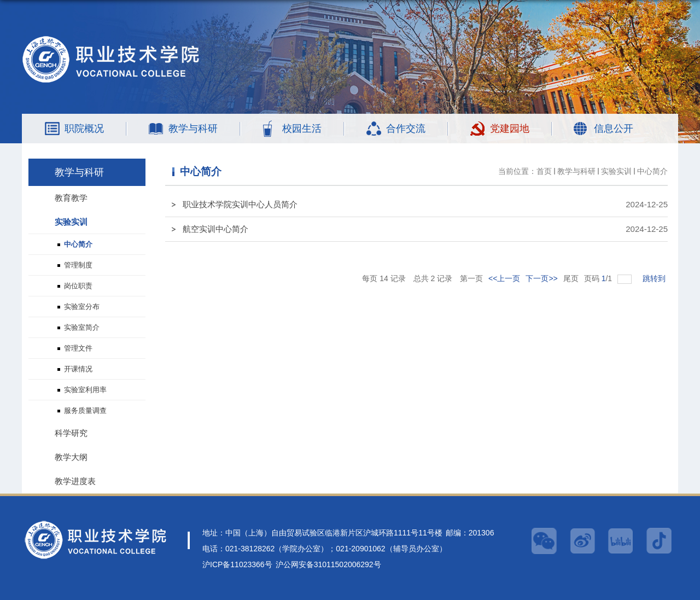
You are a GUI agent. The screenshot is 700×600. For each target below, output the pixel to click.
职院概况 (84, 129)
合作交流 (406, 129)
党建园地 (510, 129)
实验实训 (616, 171)
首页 (544, 171)
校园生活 (302, 129)
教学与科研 (193, 129)
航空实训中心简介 (215, 229)
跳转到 (655, 278)
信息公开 (614, 129)
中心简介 (652, 171)
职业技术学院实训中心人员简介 (240, 204)
